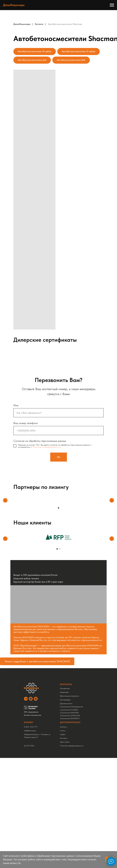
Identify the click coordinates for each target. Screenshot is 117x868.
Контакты (63, 738)
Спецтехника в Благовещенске (71, 707)
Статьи (62, 731)
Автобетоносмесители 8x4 (71, 60)
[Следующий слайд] (112, 546)
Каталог (39, 24)
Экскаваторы (64, 688)
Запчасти (63, 727)
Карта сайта (64, 742)
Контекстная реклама (32, 715)
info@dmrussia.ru (29, 731)
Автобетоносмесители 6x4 (32, 60)
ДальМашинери (22, 24)
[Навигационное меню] (112, 5)
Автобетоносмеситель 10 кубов (35, 51)
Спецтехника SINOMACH (69, 718)
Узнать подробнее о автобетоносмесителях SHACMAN (37, 661)
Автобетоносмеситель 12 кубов (79, 51)
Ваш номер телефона (25, 423)
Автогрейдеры (65, 700)
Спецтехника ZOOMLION (69, 716)
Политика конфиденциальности (71, 746)
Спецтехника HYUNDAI (68, 710)
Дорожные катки (65, 703)
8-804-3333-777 (30, 727)
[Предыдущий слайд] (5, 546)
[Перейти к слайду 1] (58, 508)
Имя (16, 405)
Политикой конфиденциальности (47, 447)
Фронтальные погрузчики (69, 696)
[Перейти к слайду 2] (60, 549)
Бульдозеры (64, 692)
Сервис (62, 734)
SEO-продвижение (30, 712)
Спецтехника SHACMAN (69, 713)
